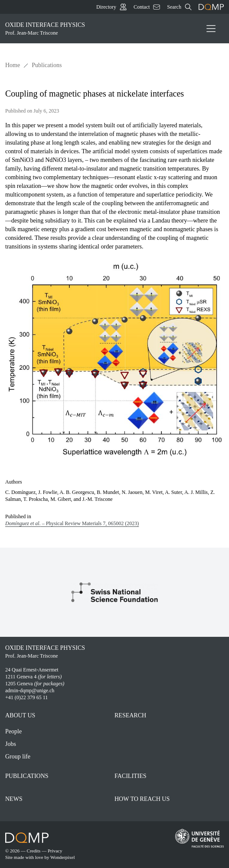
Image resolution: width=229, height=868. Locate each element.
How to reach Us (142, 799)
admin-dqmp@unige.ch (30, 691)
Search (179, 7)
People (13, 731)
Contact (147, 7)
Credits (34, 851)
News (14, 799)
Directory (111, 7)
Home (13, 65)
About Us (20, 715)
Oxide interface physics (99, 29)
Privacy (55, 851)
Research (130, 715)
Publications (47, 65)
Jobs (11, 744)
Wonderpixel (63, 857)
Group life (18, 757)
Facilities (131, 776)
